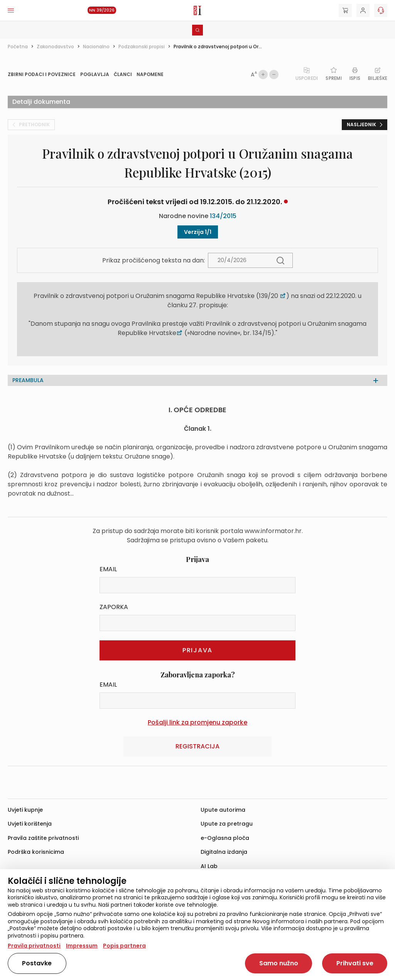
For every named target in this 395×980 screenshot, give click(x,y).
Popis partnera (124, 946)
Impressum (82, 946)
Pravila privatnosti (34, 946)
